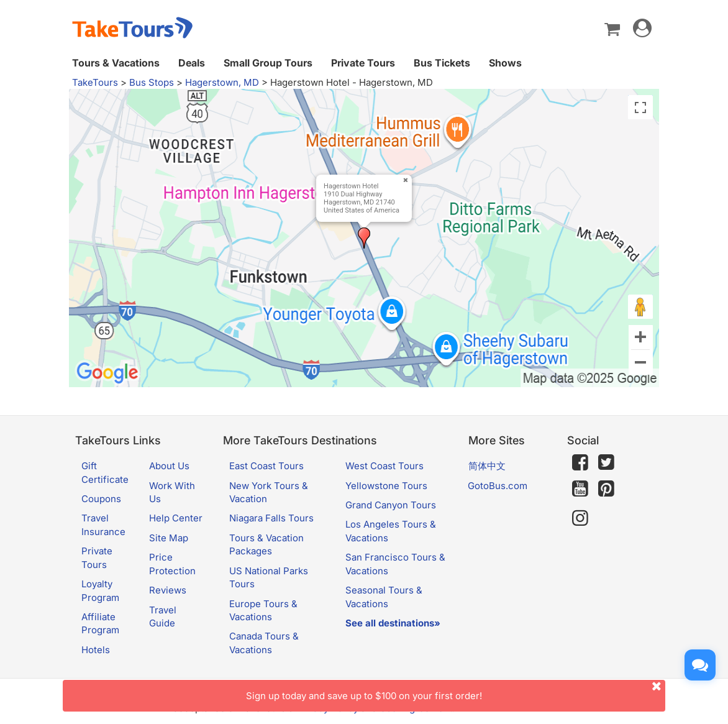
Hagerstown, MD (222, 82)
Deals (192, 63)
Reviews (168, 590)
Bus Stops (152, 82)
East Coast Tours (266, 466)
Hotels (96, 650)
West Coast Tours (384, 466)
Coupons (101, 499)
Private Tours (363, 63)
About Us (169, 466)
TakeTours (95, 82)
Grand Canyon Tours (391, 505)
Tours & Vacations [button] (116, 63)
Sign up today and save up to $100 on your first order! (456, 691)
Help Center (176, 518)
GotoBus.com (498, 486)
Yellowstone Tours (386, 486)
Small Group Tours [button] (268, 63)
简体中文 (487, 466)
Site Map (169, 538)
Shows (505, 63)
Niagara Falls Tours (271, 518)
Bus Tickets (442, 63)
